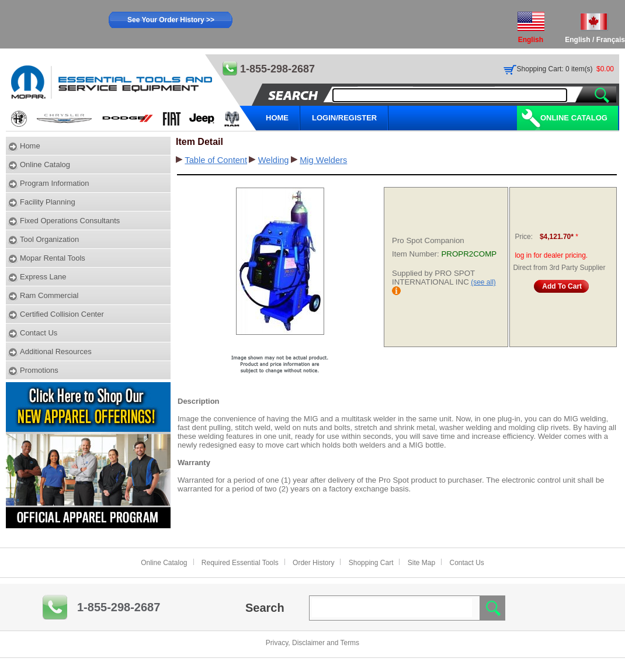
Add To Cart (562, 286)
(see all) (483, 282)
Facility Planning (48, 202)
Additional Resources (56, 351)
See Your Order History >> (171, 20)
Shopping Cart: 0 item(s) (555, 69)
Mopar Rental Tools (53, 258)
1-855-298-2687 (119, 607)
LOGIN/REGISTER (344, 118)
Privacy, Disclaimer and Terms (312, 643)
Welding (274, 160)
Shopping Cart (371, 563)
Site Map (421, 563)
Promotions (39, 370)
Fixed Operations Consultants (70, 221)
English (577, 40)
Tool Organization (49, 239)
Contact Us (39, 333)
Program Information (55, 183)
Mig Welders (323, 160)
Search (265, 608)
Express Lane (43, 277)
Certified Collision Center (62, 314)
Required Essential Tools (240, 563)
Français (611, 40)
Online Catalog (574, 118)
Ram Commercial (49, 295)
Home (30, 146)
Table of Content (216, 160)
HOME (277, 118)
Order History (313, 563)
